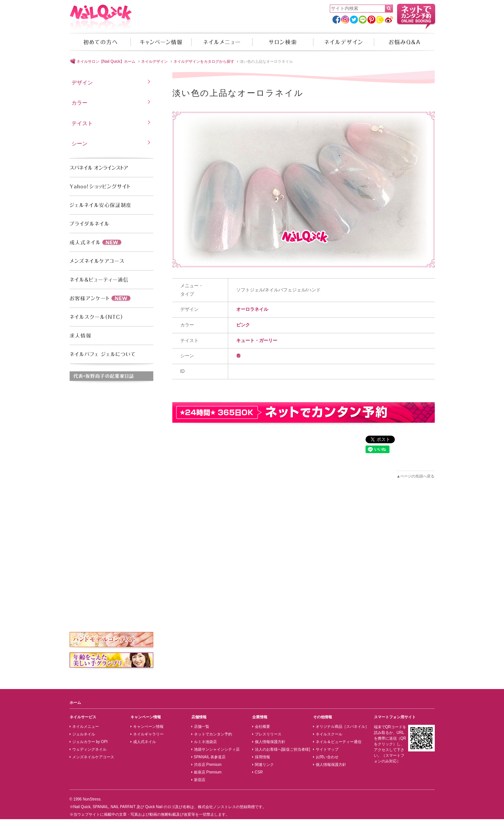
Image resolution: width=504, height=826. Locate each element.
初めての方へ (100, 42)
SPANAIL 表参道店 (210, 757)
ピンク (243, 325)
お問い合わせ (327, 757)
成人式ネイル (145, 742)
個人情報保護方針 (270, 742)
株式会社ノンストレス (217, 807)
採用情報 (262, 757)
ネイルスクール (329, 734)
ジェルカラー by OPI (90, 742)
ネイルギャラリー (148, 734)
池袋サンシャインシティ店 (217, 749)
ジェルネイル (84, 734)
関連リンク (264, 765)
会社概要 (262, 727)
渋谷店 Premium (208, 765)
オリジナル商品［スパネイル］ (342, 727)
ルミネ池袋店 (205, 742)
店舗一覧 (202, 727)
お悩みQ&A (404, 42)
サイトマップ (327, 749)
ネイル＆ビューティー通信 (339, 742)
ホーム (75, 703)
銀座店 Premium (208, 772)
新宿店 (200, 780)
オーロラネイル (252, 309)
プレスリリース (268, 734)
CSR (259, 772)
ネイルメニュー (222, 42)
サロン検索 (283, 42)
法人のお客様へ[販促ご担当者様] (283, 749)
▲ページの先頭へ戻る (416, 476)
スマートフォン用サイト (395, 717)
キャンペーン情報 (161, 42)
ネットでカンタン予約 (213, 734)
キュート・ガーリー (257, 341)
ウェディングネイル (89, 749)
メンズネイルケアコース (93, 757)
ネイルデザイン (343, 42)
